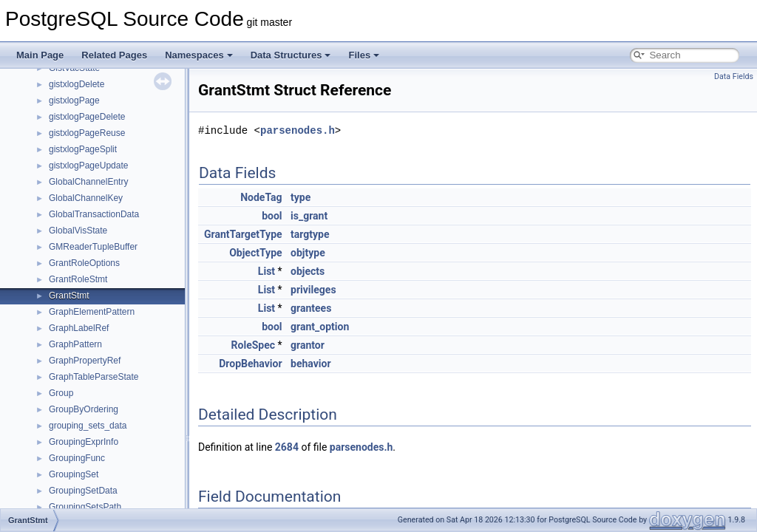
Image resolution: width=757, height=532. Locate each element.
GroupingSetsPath (85, 507)
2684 (287, 447)
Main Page (40, 55)
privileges (313, 290)
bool (272, 216)
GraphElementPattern (92, 312)
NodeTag (261, 197)
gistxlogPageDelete (87, 117)
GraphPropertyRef (85, 361)
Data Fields (734, 76)
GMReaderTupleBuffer (93, 247)
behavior (311, 364)
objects (308, 271)
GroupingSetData (83, 491)
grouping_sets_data (88, 426)
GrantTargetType (243, 234)
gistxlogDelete (77, 84)
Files (364, 55)
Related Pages (114, 55)
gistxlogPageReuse (87, 133)
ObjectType (255, 253)
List (267, 271)
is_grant (309, 216)
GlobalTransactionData (94, 214)
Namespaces (199, 55)
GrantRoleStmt (78, 279)
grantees (311, 308)
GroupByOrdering (84, 409)
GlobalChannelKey (86, 198)
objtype (308, 253)
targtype (310, 234)
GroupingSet (74, 474)
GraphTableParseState (94, 377)
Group (61, 393)
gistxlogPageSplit (83, 149)
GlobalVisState (78, 231)
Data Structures (291, 55)
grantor (308, 345)
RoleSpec (254, 345)
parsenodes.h (298, 130)
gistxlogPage (74, 100)
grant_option (320, 327)
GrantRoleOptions (84, 263)
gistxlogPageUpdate (88, 166)
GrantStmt (69, 296)
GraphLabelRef (79, 328)
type (301, 197)
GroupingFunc (77, 458)
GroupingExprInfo (84, 442)
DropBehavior (250, 364)
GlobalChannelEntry (88, 182)
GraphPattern (75, 344)
